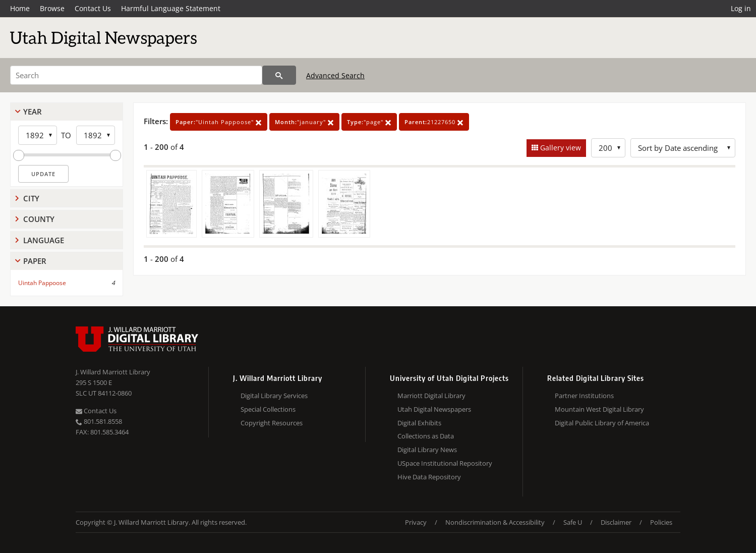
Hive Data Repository (429, 477)
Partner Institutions (584, 396)
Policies (661, 522)
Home (20, 8)
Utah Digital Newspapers (434, 409)
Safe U (573, 522)
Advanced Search (335, 75)
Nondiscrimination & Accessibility (495, 522)
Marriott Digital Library (431, 396)
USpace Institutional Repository (445, 463)
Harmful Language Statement (171, 8)
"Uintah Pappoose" (219, 122)
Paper (35, 261)
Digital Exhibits (419, 423)
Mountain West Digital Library (599, 409)
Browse (52, 8)
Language (44, 240)
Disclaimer (616, 522)
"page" (369, 122)
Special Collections (268, 409)
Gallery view (560, 148)
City (31, 198)
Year (33, 112)
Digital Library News (427, 450)
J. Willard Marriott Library (113, 372)
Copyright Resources (272, 423)
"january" (304, 122)
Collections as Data (426, 436)
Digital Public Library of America (602, 423)
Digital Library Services (274, 396)
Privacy (416, 522)
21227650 (434, 122)
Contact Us (93, 8)
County (39, 219)
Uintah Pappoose (42, 283)
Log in (741, 8)
